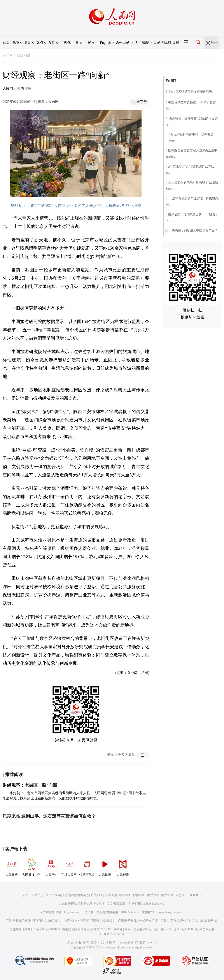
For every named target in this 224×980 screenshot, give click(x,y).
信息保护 (181, 895)
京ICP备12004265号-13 (202, 921)
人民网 (8, 55)
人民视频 (105, 866)
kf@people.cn (73, 912)
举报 (176, 43)
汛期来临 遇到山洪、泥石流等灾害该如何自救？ (49, 816)
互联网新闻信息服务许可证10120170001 (33, 921)
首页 (6, 43)
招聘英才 (83, 895)
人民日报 (12, 866)
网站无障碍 (163, 43)
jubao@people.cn (155, 904)
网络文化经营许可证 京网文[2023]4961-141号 (92, 929)
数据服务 (139, 895)
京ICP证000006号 (186, 929)
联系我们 (196, 895)
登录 (214, 43)
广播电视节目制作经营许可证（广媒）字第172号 (151, 921)
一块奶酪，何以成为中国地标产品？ (193, 230)
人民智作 (123, 866)
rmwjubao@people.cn (171, 912)
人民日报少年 (31, 866)
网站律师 (167, 895)
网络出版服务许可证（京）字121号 (148, 929)
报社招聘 (69, 895)
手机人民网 (69, 866)
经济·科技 (24, 55)
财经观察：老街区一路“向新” (31, 785)
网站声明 (153, 895)
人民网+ (51, 866)
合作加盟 (111, 895)
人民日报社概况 (33, 895)
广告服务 (97, 895)
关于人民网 (53, 895)
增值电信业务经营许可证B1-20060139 (89, 921)
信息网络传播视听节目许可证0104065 (34, 929)
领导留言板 (87, 866)
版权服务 (125, 895)
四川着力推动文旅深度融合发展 (190, 91)
